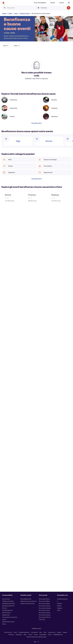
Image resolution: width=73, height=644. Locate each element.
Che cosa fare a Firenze (45, 606)
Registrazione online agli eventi (28, 601)
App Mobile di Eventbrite (9, 603)
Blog (41, 632)
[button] (6, 46)
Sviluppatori (19, 635)
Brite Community (7, 613)
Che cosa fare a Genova (45, 617)
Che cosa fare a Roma (44, 599)
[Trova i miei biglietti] (40, 3)
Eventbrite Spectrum (8, 610)
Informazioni (34, 632)
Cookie (50, 635)
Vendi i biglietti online (26, 599)
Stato (25, 635)
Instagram (60, 608)
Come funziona (6, 599)
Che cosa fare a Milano (44, 601)
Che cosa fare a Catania (45, 615)
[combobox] (53, 8)
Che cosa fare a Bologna (45, 608)
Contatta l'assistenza (62, 599)
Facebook (60, 603)
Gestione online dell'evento (28, 603)
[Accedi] (53, 3)
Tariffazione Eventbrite (8, 601)
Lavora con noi (52, 632)
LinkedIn (59, 606)
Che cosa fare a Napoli (44, 603)
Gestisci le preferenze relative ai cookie (36, 637)
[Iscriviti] (62, 3)
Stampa (59, 632)
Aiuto (45, 632)
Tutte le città (42, 619)
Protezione (11, 635)
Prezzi (15, 632)
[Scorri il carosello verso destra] (10, 94)
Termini (30, 635)
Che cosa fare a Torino (44, 610)
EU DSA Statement (58, 635)
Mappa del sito (6, 615)
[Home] (3, 3)
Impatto (65, 632)
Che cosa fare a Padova (45, 613)
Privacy (36, 635)
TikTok (59, 610)
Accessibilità (43, 635)
